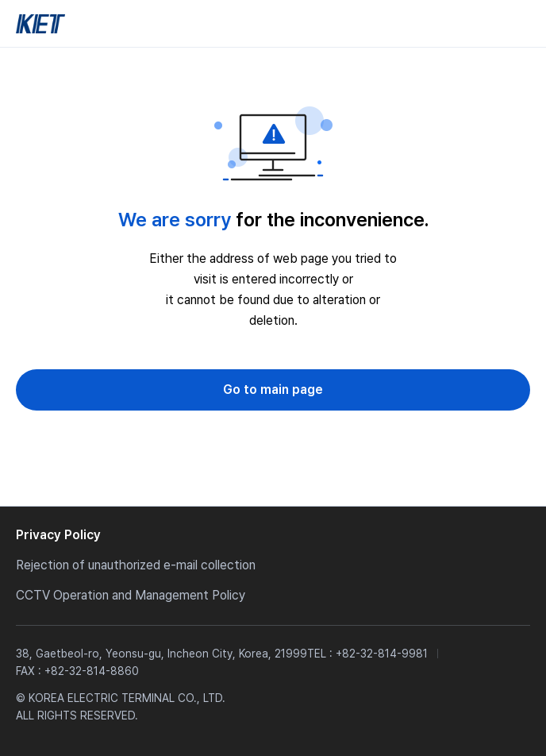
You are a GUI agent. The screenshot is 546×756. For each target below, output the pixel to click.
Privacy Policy (58, 535)
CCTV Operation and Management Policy (131, 595)
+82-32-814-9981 (382, 654)
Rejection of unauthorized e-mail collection (136, 565)
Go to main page (273, 390)
